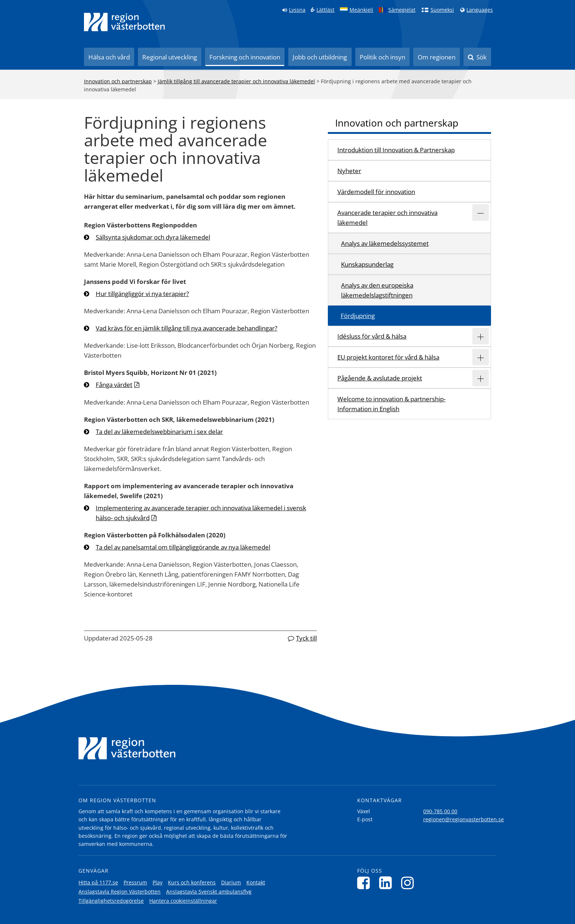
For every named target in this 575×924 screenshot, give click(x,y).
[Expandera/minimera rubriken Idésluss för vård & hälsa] (481, 336)
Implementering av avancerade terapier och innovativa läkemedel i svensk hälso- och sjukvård (201, 513)
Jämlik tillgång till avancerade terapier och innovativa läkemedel (236, 81)
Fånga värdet (114, 385)
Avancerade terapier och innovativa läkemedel (387, 218)
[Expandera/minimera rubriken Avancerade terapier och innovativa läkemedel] (481, 213)
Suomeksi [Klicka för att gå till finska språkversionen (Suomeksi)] (442, 10)
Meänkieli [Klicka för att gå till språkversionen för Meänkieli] (361, 10)
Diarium (231, 882)
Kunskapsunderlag (367, 264)
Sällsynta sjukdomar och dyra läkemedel (153, 237)
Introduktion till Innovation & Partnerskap (396, 150)
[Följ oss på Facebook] (365, 883)
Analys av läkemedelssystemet (385, 243)
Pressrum (135, 882)
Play (158, 882)
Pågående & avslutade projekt (380, 378)
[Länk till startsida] (124, 22)
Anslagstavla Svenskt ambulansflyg (209, 892)
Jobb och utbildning (320, 57)
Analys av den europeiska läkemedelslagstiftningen (377, 290)
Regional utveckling (170, 57)
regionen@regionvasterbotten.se (464, 819)
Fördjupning (358, 316)
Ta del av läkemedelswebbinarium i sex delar (159, 432)
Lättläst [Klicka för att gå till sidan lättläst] (325, 10)
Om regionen (437, 57)
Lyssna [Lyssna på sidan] (297, 10)
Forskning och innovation (245, 57)
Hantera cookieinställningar (183, 901)
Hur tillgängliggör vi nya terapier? (142, 294)
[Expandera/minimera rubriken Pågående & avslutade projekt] (481, 378)
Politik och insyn (382, 57)
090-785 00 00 (440, 811)
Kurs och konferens (192, 882)
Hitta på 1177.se (98, 882)
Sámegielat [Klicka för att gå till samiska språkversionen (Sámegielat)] (402, 10)
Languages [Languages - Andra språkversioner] (480, 10)
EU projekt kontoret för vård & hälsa (388, 357)
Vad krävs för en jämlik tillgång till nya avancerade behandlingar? (186, 328)
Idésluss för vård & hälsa (372, 336)
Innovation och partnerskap (118, 81)
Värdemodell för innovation (376, 192)
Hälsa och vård (109, 57)
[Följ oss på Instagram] (409, 883)
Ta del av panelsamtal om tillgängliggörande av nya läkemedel (183, 547)
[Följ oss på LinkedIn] (387, 883)
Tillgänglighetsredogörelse (111, 901)
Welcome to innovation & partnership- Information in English (391, 404)
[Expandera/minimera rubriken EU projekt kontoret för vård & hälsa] (481, 357)
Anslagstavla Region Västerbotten (120, 892)
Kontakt (256, 882)
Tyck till (306, 638)
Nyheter (349, 171)
